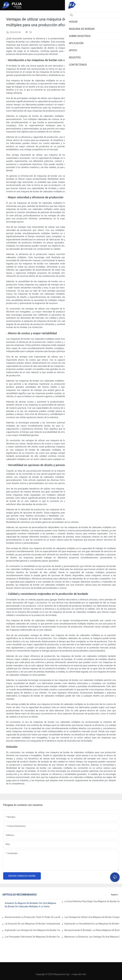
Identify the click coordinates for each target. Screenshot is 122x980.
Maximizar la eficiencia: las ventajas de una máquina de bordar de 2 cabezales (92, 937)
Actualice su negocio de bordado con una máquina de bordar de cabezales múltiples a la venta (30, 905)
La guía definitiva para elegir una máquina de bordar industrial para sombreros (92, 901)
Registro (115, 895)
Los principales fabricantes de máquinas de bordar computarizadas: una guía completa (32, 937)
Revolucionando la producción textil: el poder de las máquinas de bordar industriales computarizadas (32, 917)
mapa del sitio (79, 974)
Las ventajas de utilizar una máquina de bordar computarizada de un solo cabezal (92, 917)
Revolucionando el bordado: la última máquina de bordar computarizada (92, 930)
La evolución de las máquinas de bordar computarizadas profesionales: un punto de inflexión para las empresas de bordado (32, 924)
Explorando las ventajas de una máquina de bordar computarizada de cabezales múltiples (32, 930)
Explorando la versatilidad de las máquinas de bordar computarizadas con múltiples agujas (92, 924)
